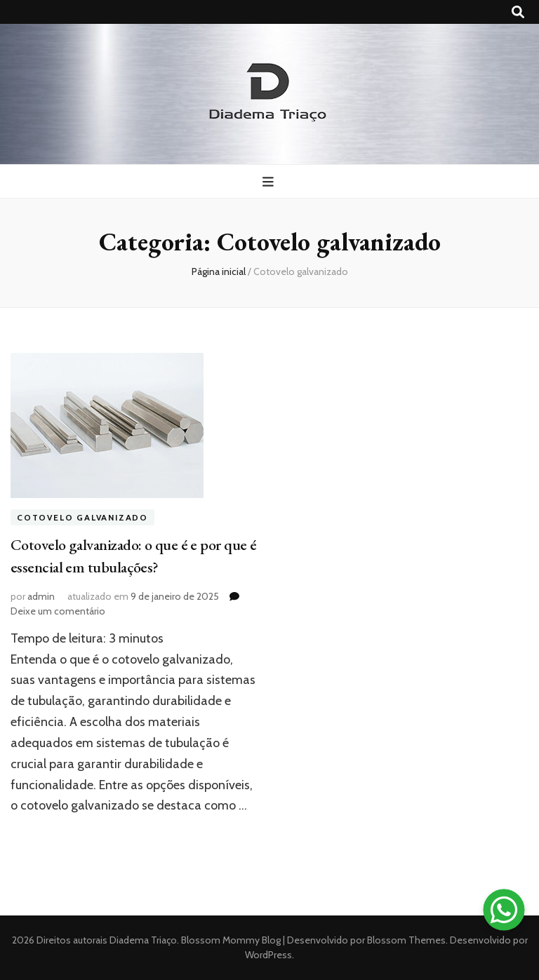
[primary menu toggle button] (270, 182)
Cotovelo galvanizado (82, 517)
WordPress (268, 955)
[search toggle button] (518, 12)
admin (41, 596)
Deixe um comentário (58, 611)
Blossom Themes (405, 940)
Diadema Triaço (143, 940)
